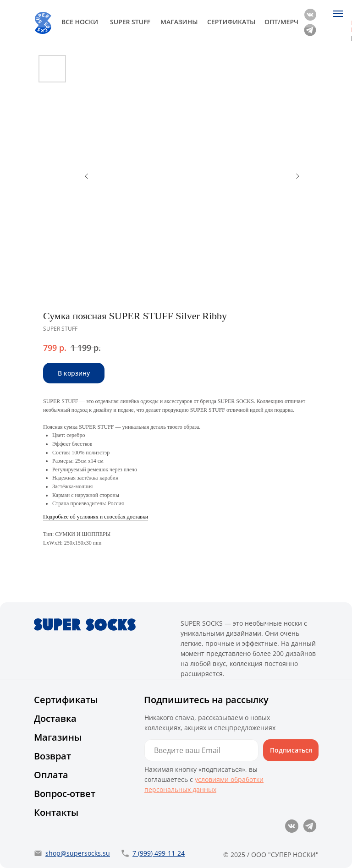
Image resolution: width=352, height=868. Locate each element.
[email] (201, 750)
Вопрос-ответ (65, 794)
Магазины (58, 737)
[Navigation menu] (338, 14)
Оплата (51, 775)
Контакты (56, 812)
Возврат (52, 756)
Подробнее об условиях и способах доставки (96, 517)
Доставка (55, 718)
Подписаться (291, 750)
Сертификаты (66, 700)
